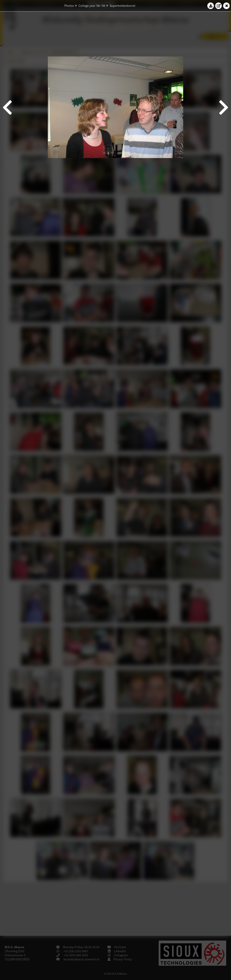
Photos (69, 6)
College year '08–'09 (92, 6)
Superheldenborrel (122, 6)
